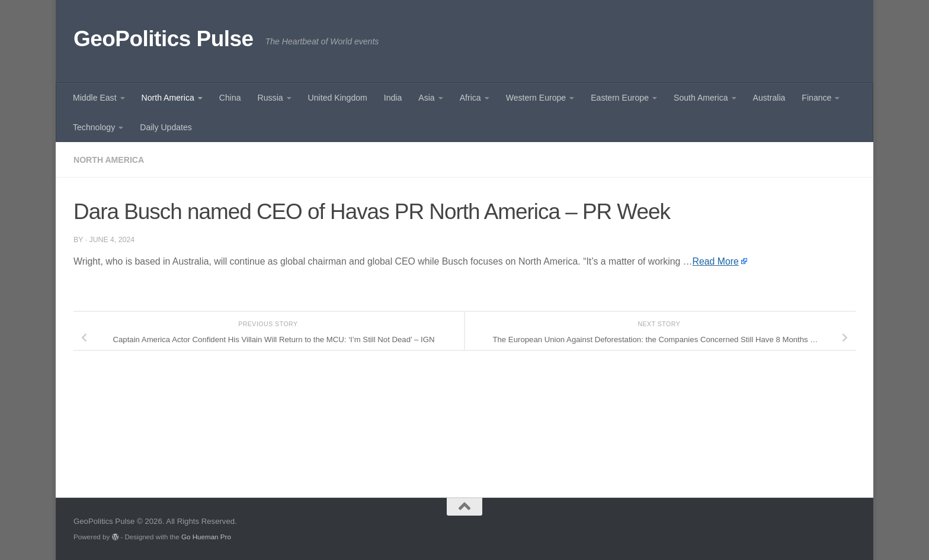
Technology (94, 127)
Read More (716, 261)
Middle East (95, 98)
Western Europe (536, 98)
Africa (470, 98)
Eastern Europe (620, 98)
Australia (769, 98)
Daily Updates (166, 127)
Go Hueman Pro (206, 537)
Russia (270, 98)
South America (701, 98)
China (230, 98)
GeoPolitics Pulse (164, 39)
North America (168, 98)
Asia (426, 98)
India (393, 98)
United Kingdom (338, 98)
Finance (816, 98)
